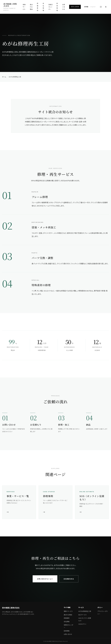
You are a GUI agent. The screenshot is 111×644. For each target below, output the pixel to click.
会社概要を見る (69, 579)
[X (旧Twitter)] (106, 7)
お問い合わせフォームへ (45, 579)
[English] (90, 7)
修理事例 (38, 7)
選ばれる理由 (31, 7)
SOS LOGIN (75, 7)
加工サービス (82, 615)
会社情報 (43, 7)
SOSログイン (82, 624)
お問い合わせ (64, 7)
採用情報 (57, 7)
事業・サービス (25, 7)
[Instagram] (101, 7)
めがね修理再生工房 (85, 611)
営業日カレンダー (51, 7)
